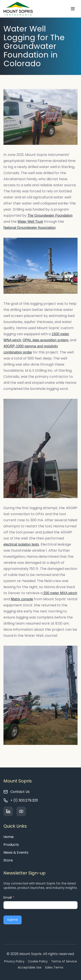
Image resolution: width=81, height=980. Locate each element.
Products (11, 845)
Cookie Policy (38, 961)
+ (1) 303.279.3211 (24, 800)
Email (9, 897)
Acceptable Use (30, 967)
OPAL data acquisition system (46, 340)
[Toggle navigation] (73, 9)
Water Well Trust (30, 222)
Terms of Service (64, 961)
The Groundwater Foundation (50, 215)
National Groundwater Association (29, 228)
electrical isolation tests (21, 544)
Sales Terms (54, 967)
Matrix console (22, 599)
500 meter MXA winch (60, 593)
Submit (13, 920)
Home (9, 837)
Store (8, 860)
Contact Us (20, 792)
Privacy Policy (14, 961)
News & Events (16, 852)
